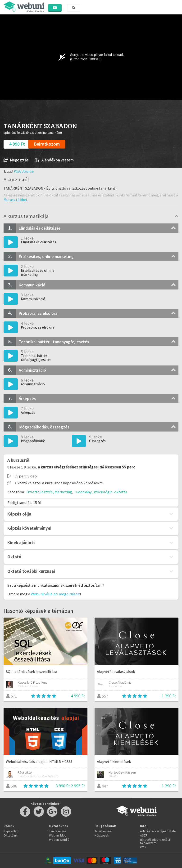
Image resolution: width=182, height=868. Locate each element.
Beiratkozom (47, 144)
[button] (16, 200)
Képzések (102, 835)
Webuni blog (58, 835)
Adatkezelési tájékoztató (158, 831)
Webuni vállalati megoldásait (55, 594)
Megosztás (16, 160)
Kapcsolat (11, 831)
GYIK (143, 847)
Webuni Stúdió (59, 840)
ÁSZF (144, 835)
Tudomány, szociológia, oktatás (101, 492)
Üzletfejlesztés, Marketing (49, 492)
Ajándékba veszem (54, 160)
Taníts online (58, 831)
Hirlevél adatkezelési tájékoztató (155, 841)
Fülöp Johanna (24, 171)
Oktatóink (11, 835)
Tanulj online (103, 831)
